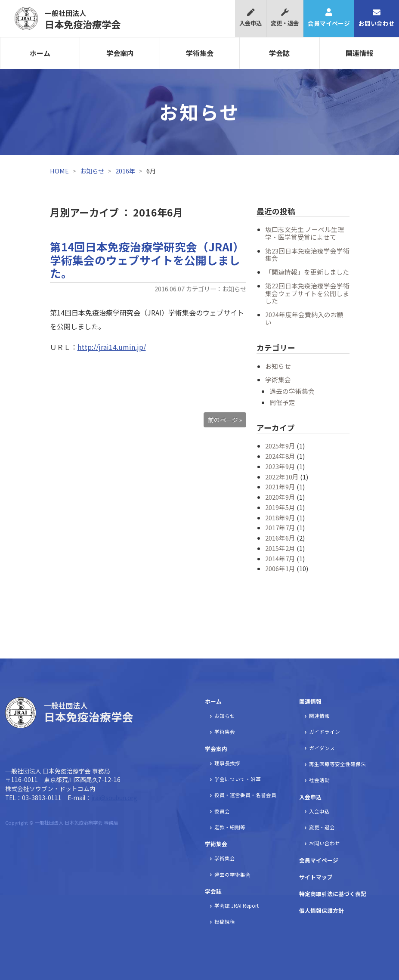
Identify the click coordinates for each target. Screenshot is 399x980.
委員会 (222, 811)
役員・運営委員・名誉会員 (245, 795)
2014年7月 (280, 558)
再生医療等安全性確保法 (337, 764)
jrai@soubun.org (114, 798)
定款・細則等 (230, 827)
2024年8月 (280, 456)
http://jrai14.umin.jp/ (112, 347)
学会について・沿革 (238, 779)
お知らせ (92, 171)
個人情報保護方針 (322, 910)
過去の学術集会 (292, 391)
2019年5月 (280, 507)
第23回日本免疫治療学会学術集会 (307, 255)
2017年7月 (280, 527)
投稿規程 (225, 921)
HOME (59, 171)
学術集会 (200, 53)
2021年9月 (280, 487)
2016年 (125, 171)
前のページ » (225, 420)
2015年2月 (280, 548)
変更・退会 (285, 18)
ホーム (40, 53)
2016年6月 (280, 538)
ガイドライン (325, 732)
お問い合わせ (377, 18)
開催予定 (282, 402)
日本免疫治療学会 (83, 19)
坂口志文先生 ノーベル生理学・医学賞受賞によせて (305, 233)
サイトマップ (316, 877)
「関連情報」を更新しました (307, 272)
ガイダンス (322, 748)
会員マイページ (329, 18)
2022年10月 (282, 477)
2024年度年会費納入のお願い (304, 318)
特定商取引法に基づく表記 (333, 894)
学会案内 (120, 53)
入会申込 (251, 18)
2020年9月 (280, 497)
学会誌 (279, 53)
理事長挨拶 (227, 763)
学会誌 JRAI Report (237, 906)
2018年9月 (280, 518)
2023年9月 (280, 466)
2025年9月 (280, 446)
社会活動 (319, 780)
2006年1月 (280, 568)
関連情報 (310, 701)
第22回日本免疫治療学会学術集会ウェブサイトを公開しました (307, 293)
